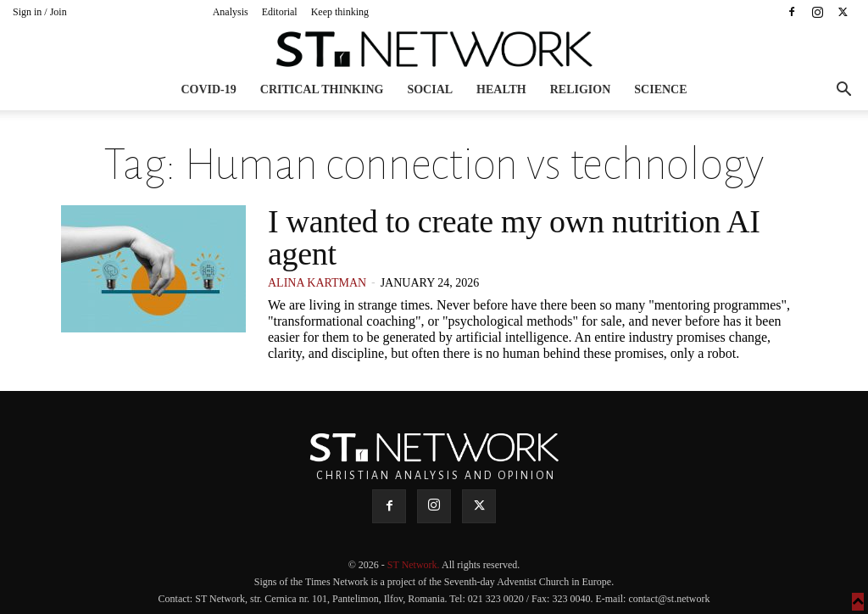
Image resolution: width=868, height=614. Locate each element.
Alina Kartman (317, 283)
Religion (581, 89)
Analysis (231, 12)
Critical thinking (322, 89)
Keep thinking (340, 12)
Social (430, 89)
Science (660, 89)
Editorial (280, 12)
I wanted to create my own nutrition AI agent (514, 237)
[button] (843, 91)
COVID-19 (208, 89)
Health (501, 89)
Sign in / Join (40, 12)
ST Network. (415, 565)
